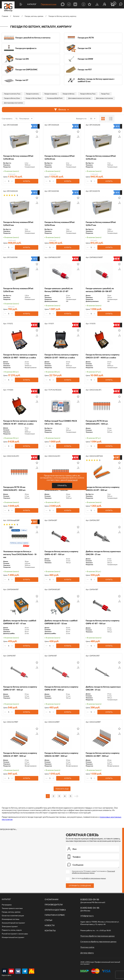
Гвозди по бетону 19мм (33, 98)
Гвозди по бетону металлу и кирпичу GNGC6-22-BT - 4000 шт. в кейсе (103, 356)
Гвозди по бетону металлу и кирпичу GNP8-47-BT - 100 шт (103, 622)
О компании (52, 899)
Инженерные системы (11, 919)
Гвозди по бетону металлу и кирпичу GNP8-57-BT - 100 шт (20, 688)
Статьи (48, 920)
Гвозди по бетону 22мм (12, 98)
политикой (73, 480)
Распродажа (7, 905)
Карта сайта (6, 975)
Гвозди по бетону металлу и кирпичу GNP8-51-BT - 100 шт (61, 688)
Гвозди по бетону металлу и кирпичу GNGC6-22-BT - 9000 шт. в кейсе (61, 356)
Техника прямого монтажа (12, 908)
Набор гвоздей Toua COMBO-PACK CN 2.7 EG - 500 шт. (61, 422)
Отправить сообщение (80, 886)
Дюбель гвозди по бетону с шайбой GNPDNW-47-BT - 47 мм (20, 622)
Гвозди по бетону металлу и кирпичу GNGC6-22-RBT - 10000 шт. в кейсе (20, 356)
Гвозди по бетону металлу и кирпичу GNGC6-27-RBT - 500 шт (20, 754)
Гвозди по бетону (69, 94)
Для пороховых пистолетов (13, 103)
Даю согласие (89, 878)
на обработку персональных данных (94, 878)
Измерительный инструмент (13, 937)
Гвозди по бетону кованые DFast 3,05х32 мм (60, 157)
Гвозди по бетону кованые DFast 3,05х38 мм (18, 157)
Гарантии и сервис (55, 915)
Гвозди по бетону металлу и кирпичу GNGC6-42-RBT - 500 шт (103, 754)
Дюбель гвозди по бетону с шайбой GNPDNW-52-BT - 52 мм (61, 622)
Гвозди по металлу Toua (12, 94)
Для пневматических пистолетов (79, 98)
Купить (27, 181)
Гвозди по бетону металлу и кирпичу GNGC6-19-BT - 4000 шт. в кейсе (20, 422)
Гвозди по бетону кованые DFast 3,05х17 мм (101, 224)
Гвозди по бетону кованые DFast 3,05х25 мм (101, 157)
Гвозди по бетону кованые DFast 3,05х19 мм (60, 224)
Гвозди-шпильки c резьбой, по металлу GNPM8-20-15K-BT (100, 290)
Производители (54, 905)
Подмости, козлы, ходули (12, 930)
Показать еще (62, 789)
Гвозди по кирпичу (51, 94)
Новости (50, 925)
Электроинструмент (10, 926)
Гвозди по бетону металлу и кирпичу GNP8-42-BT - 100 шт (61, 553)
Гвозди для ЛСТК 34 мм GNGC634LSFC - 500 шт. (97, 422)
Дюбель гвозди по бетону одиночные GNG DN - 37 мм (103, 688)
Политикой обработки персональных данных (93, 872)
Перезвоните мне (49, 4)
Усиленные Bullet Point (55, 98)
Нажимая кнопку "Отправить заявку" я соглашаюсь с (93, 872)
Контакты (50, 931)
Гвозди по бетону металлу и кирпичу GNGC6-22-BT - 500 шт (103, 488)
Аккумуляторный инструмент (13, 923)
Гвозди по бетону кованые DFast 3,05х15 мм (18, 290)
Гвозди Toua (105, 94)
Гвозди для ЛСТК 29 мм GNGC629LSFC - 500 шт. (15, 488)
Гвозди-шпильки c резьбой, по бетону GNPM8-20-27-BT (59, 290)
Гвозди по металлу (32, 94)
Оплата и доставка (55, 910)
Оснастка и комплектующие (13, 916)
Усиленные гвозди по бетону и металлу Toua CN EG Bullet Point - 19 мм (20, 554)
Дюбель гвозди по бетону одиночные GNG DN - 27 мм (103, 553)
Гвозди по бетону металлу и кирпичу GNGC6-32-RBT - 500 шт (61, 754)
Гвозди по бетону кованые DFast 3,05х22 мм (18, 224)
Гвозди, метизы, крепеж (11, 912)
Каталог (6, 899)
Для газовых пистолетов (104, 98)
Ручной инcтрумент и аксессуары (15, 934)
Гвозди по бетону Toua (88, 94)
